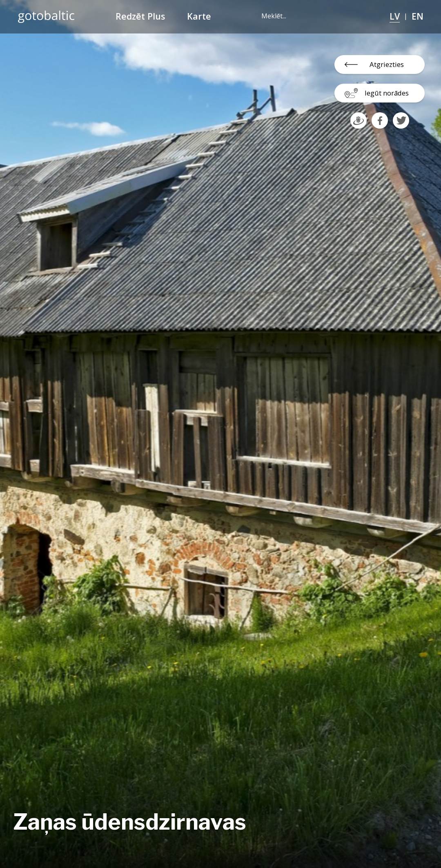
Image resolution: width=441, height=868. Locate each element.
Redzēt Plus (140, 16)
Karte (199, 16)
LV (395, 16)
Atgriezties (387, 64)
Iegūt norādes (387, 93)
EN (418, 16)
